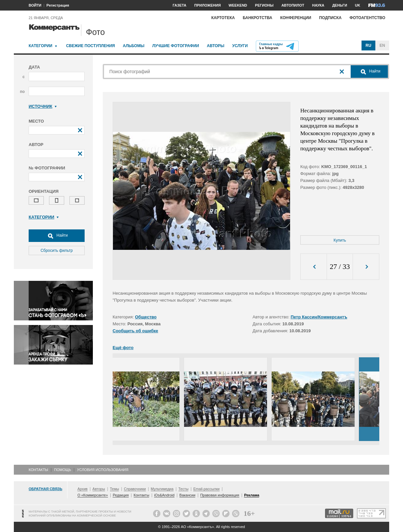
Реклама (252, 495)
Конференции (296, 18)
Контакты (38, 470)
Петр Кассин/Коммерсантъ (319, 317)
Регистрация (58, 5)
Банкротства (257, 18)
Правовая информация (220, 495)
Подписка (330, 18)
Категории (40, 46)
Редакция (121, 495)
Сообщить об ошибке (135, 331)
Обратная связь (45, 489)
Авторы (215, 46)
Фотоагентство (367, 18)
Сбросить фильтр (57, 251)
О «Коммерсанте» (93, 495)
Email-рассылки (206, 489)
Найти (57, 236)
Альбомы (134, 46)
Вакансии (188, 495)
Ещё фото (123, 348)
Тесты (184, 489)
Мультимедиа (162, 489)
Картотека (223, 18)
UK (358, 5)
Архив (82, 489)
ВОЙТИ (35, 5)
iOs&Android (164, 495)
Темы (115, 489)
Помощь (63, 470)
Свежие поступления (91, 46)
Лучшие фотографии (175, 46)
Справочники (135, 489)
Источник (43, 106)
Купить (340, 240)
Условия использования (103, 470)
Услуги (240, 46)
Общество (146, 317)
